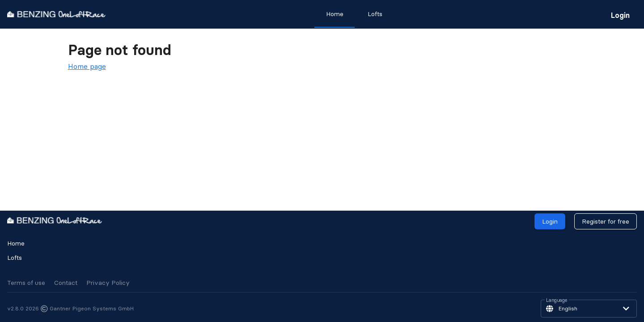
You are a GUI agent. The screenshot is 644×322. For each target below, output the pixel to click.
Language (557, 301)
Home (16, 243)
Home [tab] (335, 14)
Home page (87, 66)
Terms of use (26, 283)
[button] (589, 309)
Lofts (15, 258)
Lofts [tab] (375, 14)
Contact (66, 283)
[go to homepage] (56, 14)
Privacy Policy (108, 283)
